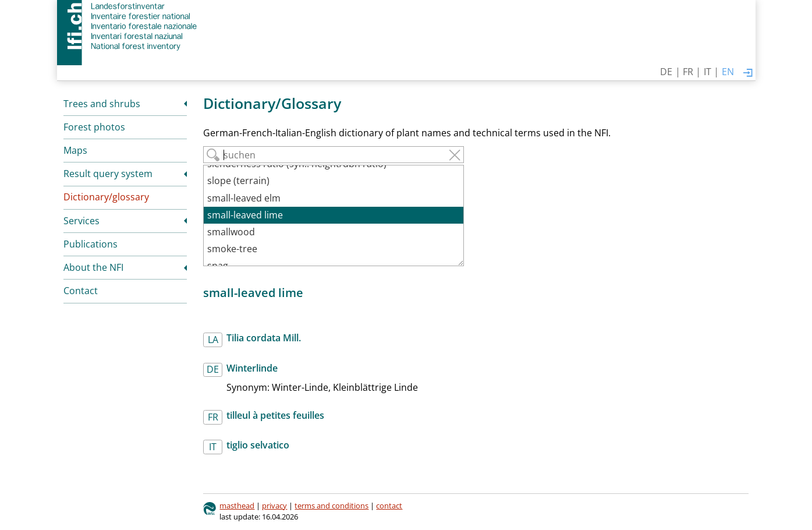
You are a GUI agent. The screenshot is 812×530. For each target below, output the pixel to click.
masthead (237, 506)
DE (666, 72)
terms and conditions (331, 506)
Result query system (108, 174)
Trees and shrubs (102, 104)
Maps (75, 150)
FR (688, 72)
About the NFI (93, 267)
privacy (274, 506)
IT (708, 72)
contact (389, 506)
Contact (81, 291)
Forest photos (94, 127)
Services (81, 221)
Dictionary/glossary (106, 197)
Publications (91, 244)
